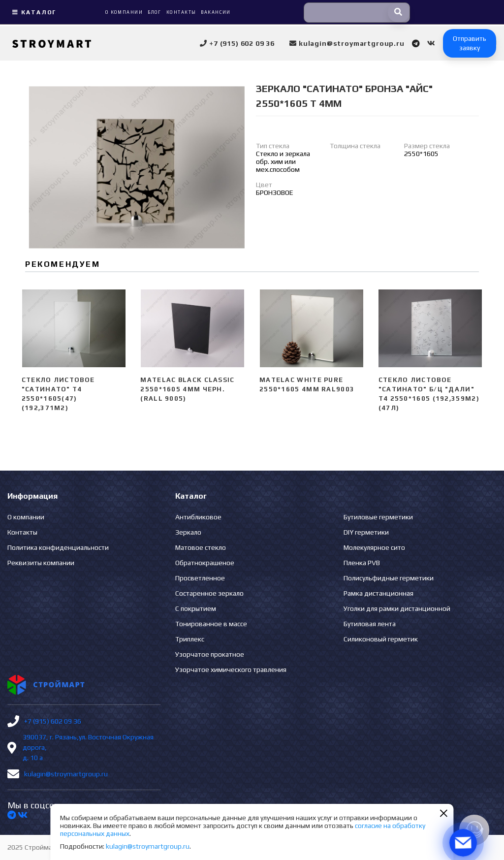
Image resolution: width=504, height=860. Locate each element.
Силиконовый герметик (381, 639)
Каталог (33, 12)
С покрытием (196, 608)
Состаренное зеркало (209, 593)
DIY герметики (366, 532)
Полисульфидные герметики (389, 578)
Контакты (22, 532)
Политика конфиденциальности (58, 547)
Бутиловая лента (370, 624)
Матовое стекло (201, 547)
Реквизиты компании (41, 563)
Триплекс (190, 639)
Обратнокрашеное (205, 563)
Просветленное (200, 578)
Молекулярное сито (374, 547)
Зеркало (188, 532)
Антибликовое (198, 517)
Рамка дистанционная (378, 593)
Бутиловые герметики (378, 517)
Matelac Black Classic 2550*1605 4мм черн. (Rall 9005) (187, 389)
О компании (26, 517)
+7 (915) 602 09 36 (53, 721)
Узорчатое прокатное (210, 654)
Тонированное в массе (211, 624)
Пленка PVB (362, 563)
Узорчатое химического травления (231, 669)
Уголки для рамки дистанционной (397, 608)
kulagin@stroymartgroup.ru (66, 774)
